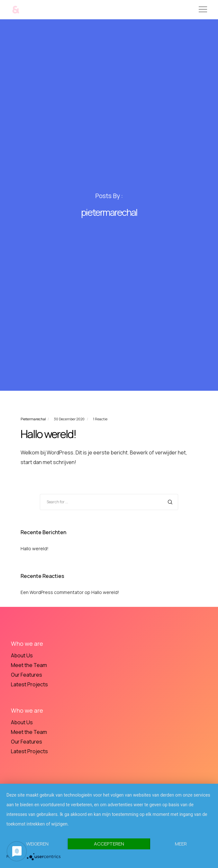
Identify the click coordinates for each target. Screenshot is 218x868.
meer (181, 844)
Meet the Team (29, 665)
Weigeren (37, 844)
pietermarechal (33, 419)
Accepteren (109, 844)
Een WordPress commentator (52, 592)
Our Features (27, 675)
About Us (22, 655)
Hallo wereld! (35, 548)
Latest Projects (29, 684)
